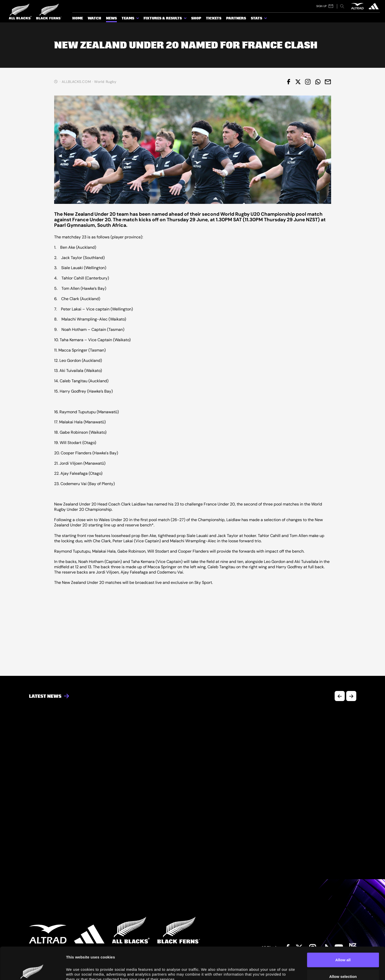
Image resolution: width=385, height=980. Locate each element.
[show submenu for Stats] (266, 19)
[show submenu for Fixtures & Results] (186, 19)
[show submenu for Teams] (138, 19)
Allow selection (343, 944)
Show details (78, 970)
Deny (343, 960)
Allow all (343, 927)
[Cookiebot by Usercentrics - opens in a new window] (33, 970)
